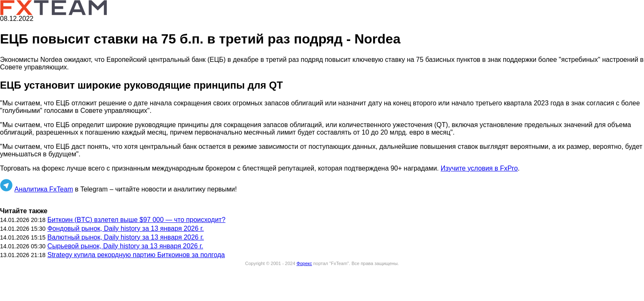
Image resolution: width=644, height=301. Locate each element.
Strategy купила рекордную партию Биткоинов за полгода (136, 255)
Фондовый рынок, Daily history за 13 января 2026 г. (125, 228)
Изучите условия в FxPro (479, 168)
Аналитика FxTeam (44, 189)
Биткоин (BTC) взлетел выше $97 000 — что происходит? (136, 220)
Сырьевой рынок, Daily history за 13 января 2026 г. (125, 246)
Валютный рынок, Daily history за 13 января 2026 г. (125, 237)
